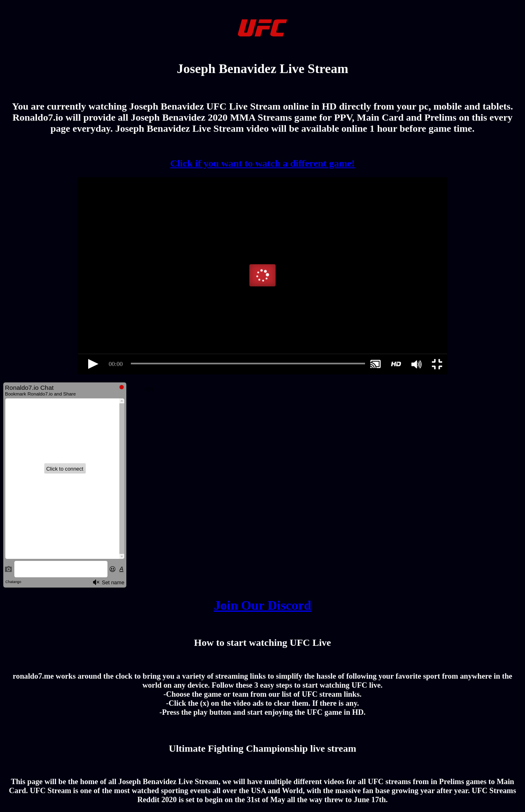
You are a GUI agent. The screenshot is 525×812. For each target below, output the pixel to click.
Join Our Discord (262, 605)
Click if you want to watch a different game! (262, 163)
